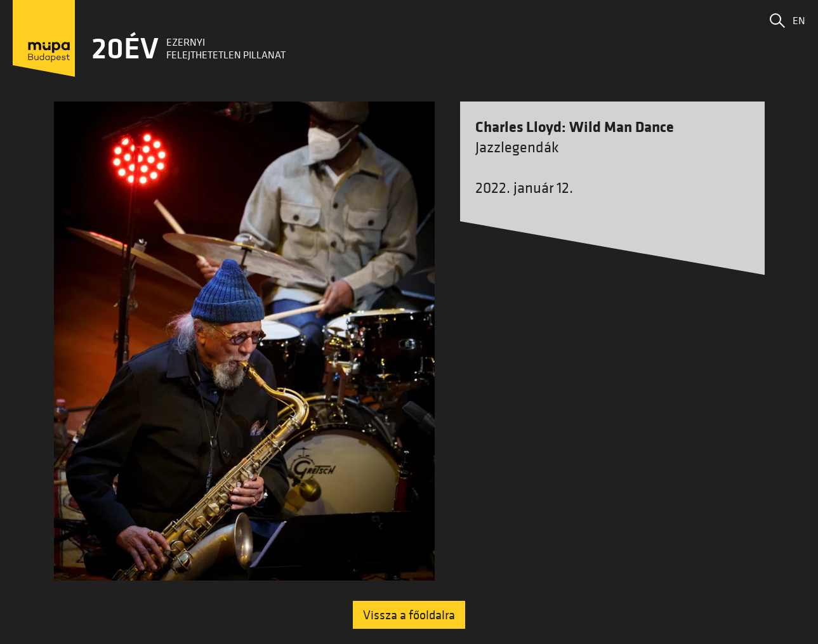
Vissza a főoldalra (409, 615)
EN (799, 20)
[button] (777, 20)
